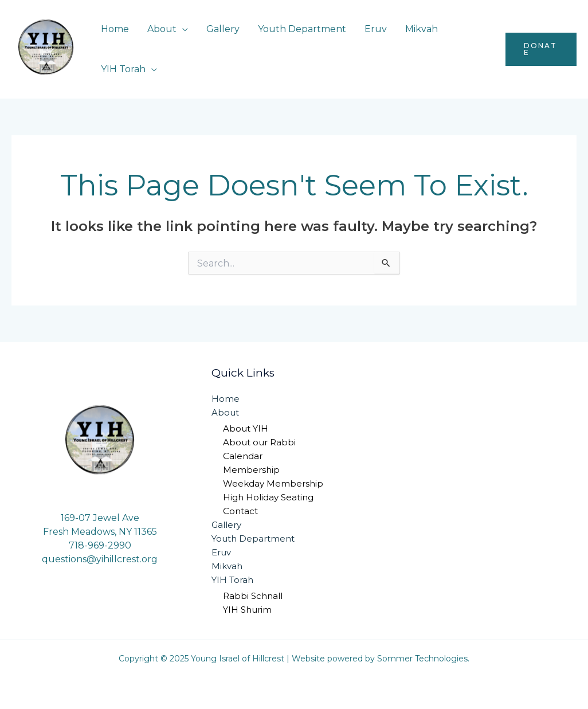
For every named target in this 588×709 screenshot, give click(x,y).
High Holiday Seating (268, 497)
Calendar (243, 456)
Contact (240, 511)
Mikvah (422, 29)
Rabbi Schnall (253, 596)
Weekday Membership (273, 483)
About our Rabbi (259, 442)
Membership (251, 470)
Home (115, 29)
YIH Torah (123, 69)
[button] (541, 49)
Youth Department (302, 29)
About (162, 29)
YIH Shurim (247, 610)
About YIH (246, 428)
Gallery (223, 29)
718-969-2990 (100, 545)
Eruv (376, 29)
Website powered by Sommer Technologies (380, 659)
